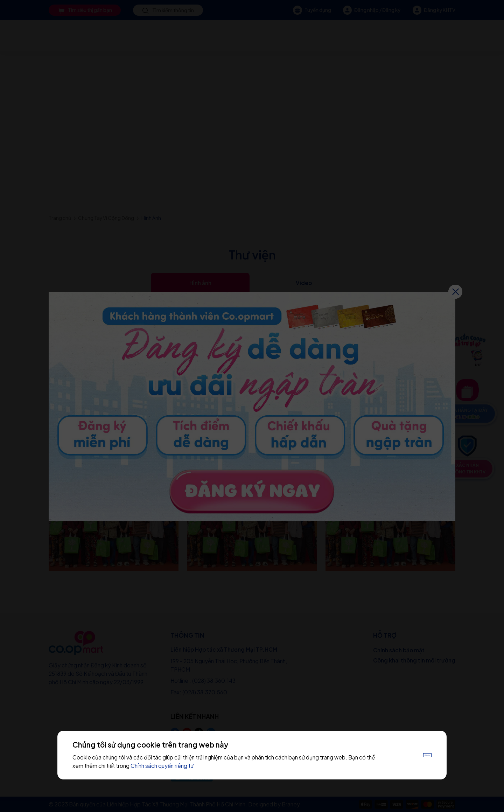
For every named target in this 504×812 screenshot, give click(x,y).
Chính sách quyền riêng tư (190, 766)
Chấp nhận (413, 755)
